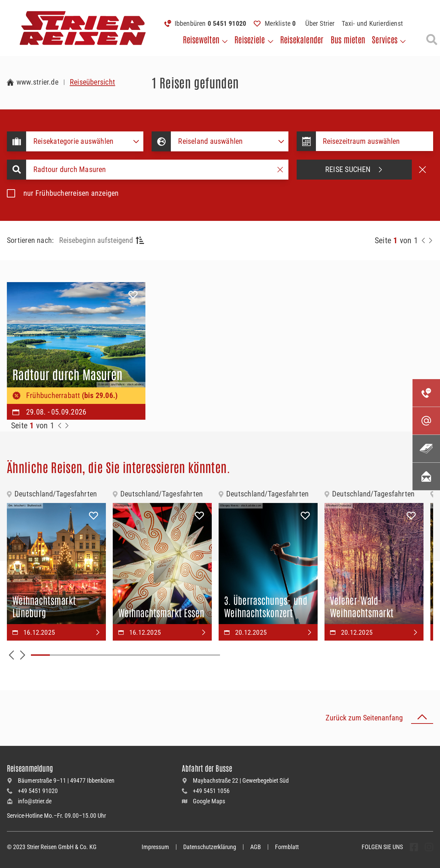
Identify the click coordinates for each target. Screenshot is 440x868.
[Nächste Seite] (430, 240)
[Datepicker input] (375, 141)
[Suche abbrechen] (422, 170)
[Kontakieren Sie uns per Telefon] (426, 393)
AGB (256, 847)
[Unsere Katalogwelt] (426, 449)
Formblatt (287, 847)
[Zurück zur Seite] (423, 240)
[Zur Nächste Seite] (67, 426)
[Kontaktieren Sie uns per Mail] (426, 421)
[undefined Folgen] (414, 847)
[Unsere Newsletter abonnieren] (426, 476)
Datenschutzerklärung (210, 847)
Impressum (155, 847)
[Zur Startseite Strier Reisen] (33, 82)
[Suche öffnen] (432, 40)
